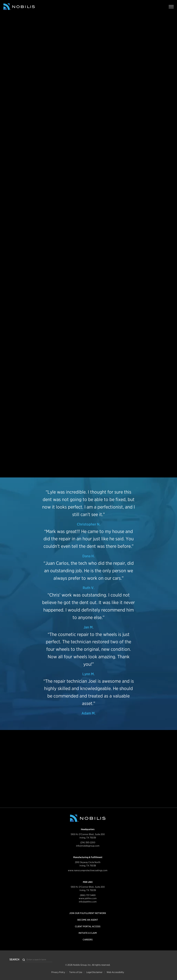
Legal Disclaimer (94, 972)
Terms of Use (76, 972)
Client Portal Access (88, 926)
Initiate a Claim (88, 933)
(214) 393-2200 (88, 842)
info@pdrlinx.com (88, 902)
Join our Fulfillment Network (88, 913)
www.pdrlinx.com (88, 898)
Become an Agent (88, 920)
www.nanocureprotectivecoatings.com (88, 870)
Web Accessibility (115, 972)
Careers (88, 940)
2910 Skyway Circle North (88, 862)
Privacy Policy (58, 972)
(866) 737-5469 (88, 895)
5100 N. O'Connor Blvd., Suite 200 (88, 834)
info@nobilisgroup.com (88, 846)
